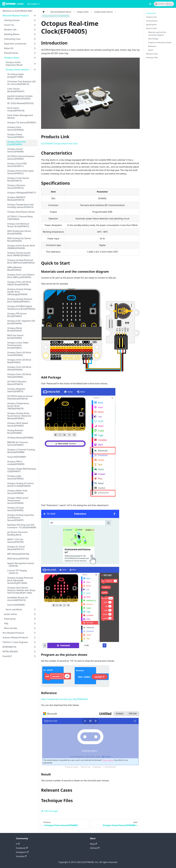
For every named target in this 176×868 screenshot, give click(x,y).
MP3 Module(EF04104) (18, 554)
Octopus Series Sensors (17, 70)
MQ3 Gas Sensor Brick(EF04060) (15, 337)
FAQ (6, 623)
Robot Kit (9, 48)
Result (151, 50)
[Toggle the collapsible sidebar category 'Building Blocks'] (35, 34)
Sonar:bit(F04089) (16, 605)
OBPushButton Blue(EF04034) (15, 269)
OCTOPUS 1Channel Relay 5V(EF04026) (20, 218)
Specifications (151, 25)
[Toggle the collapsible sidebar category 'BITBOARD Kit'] (35, 647)
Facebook (22, 848)
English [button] (32, 4)
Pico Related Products (13, 633)
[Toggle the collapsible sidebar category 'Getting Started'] (35, 20)
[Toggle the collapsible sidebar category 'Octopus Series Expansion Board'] (35, 64)
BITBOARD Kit (9, 647)
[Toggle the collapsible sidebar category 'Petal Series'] (35, 619)
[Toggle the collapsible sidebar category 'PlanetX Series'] (35, 53)
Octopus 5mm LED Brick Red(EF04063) (19, 361)
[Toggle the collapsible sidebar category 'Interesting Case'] (35, 39)
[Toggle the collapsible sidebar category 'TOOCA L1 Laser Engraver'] (35, 642)
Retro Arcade (11, 628)
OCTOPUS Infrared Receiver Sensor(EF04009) (21, 158)
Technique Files (152, 57)
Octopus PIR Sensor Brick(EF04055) (17, 315)
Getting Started (12, 20)
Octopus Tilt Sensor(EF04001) (22, 123)
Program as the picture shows (160, 42)
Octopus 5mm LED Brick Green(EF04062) (19, 354)
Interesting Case (12, 39)
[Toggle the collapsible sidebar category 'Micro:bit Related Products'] (35, 16)
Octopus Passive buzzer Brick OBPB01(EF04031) (19, 254)
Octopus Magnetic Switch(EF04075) (16, 390)
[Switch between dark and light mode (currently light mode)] (150, 4)
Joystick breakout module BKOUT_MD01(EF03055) (20, 97)
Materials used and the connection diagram (157, 34)
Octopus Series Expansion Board (14, 64)
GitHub (95, 848)
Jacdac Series (11, 614)
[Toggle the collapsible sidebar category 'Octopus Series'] (35, 58)
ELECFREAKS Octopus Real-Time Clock (59, 144)
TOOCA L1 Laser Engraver (15, 642)
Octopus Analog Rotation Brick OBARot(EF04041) (20, 300)
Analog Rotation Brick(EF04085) (15, 432)
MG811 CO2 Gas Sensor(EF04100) (15, 541)
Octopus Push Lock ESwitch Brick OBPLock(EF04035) (21, 276)
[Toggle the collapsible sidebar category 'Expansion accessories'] (35, 44)
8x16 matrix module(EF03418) (16, 109)
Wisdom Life (10, 30)
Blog (94, 844)
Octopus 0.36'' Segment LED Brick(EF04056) (21, 322)
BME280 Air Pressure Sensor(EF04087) (18, 444)
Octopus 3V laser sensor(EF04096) (16, 509)
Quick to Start (151, 28)
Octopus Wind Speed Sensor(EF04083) (18, 424)
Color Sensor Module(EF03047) (16, 90)
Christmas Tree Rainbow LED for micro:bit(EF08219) (21, 83)
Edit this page (49, 811)
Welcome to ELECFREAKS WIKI (17, 11)
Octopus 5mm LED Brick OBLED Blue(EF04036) (19, 283)
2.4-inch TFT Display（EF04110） (17, 572)
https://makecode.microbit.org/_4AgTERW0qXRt (64, 699)
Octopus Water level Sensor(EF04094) (17, 492)
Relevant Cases (152, 54)
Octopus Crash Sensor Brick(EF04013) (18, 179)
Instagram (22, 852)
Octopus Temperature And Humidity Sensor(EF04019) (20, 206)
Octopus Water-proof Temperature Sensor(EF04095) (18, 500)
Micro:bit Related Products (16, 16)
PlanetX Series (11, 53)
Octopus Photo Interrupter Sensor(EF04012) (21, 172)
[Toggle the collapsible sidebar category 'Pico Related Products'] (35, 633)
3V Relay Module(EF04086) (20, 438)
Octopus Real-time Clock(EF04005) (16, 143)
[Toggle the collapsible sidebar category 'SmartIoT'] (35, 656)
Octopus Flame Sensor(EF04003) (15, 136)
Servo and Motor (14, 609)
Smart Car (9, 25)
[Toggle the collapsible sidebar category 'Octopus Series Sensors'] (35, 70)
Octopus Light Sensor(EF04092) (15, 477)
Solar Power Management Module (20, 117)
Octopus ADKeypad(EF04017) (22, 193)
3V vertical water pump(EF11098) (16, 76)
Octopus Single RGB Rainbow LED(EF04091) (22, 470)
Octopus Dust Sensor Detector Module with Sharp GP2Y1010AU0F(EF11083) (21, 590)
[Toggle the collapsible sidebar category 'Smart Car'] (35, 25)
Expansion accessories (15, 44)
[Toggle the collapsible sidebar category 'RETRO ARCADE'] (35, 652)
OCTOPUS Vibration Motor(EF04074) (17, 383)
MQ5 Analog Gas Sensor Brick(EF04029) (19, 240)
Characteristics (152, 21)
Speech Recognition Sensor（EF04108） (21, 565)
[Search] (164, 4)
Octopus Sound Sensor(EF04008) (15, 150)
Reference (152, 46)
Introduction (151, 13)
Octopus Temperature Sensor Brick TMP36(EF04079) (18, 406)
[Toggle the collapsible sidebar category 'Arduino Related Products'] (35, 638)
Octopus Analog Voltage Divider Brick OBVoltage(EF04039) (19, 292)
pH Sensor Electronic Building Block (17, 533)
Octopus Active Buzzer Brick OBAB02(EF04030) (21, 247)
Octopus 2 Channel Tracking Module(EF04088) (21, 451)
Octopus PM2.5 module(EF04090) (16, 463)
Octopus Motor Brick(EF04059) (15, 329)
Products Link (151, 17)
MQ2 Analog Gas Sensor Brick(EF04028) (19, 232)
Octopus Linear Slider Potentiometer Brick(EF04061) (18, 345)
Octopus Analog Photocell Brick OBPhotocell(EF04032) (21, 261)
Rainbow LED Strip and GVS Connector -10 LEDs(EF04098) (22, 526)
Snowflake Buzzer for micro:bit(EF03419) (18, 599)
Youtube (21, 856)
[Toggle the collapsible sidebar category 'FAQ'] (35, 623)
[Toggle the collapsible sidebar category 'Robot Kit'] (35, 48)
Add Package (153, 39)
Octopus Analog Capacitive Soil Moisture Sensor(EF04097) (21, 518)
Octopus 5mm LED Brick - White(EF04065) (20, 368)
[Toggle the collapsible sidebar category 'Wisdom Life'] (35, 30)
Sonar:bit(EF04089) (17, 457)
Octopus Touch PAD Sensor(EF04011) (17, 165)
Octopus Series (12, 58)
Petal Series (10, 619)
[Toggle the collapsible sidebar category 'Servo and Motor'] (35, 609)
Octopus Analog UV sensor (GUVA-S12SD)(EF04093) (20, 485)
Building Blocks (12, 34)
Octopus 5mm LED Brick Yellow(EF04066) (19, 376)
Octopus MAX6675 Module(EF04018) (16, 199)
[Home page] (44, 12)
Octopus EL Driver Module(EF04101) (16, 548)
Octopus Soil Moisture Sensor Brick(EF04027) (18, 225)
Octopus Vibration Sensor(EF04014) (16, 187)
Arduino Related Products (15, 638)
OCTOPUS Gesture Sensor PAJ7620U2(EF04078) (20, 397)
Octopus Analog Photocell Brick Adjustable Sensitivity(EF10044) (20, 580)
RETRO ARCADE (10, 652)
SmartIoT (7, 656)
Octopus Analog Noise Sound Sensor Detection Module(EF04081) (19, 416)
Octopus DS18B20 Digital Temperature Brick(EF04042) (21, 308)
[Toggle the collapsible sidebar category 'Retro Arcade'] (35, 628)
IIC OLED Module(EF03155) (20, 103)
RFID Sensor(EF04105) (18, 559)
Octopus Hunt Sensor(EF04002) (15, 128)
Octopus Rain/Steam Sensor (21, 212)
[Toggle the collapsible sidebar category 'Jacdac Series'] (35, 614)
